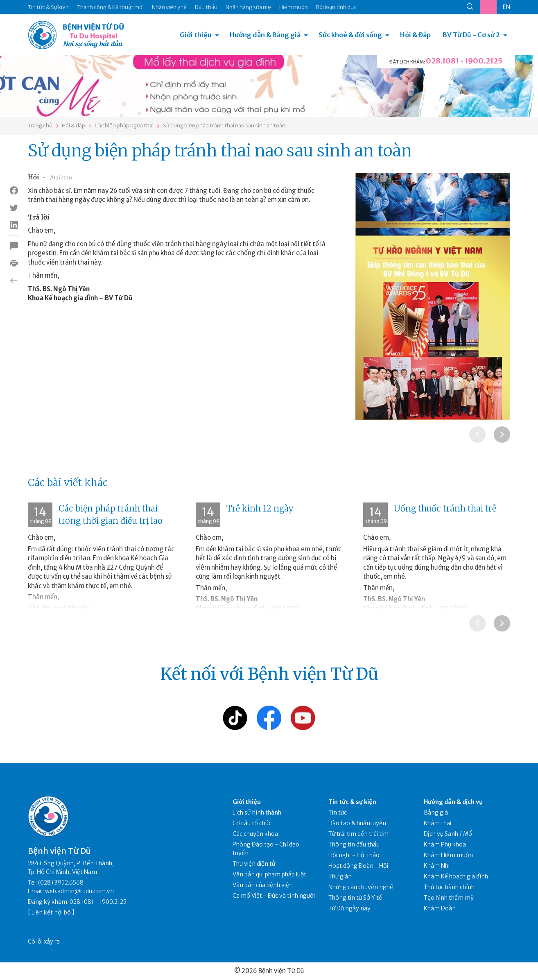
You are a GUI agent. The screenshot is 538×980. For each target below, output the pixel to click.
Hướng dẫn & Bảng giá (265, 35)
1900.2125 (484, 61)
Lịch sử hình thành (257, 813)
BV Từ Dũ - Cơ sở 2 (471, 35)
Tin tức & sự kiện (352, 802)
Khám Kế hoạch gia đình (456, 876)
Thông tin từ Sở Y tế (355, 898)
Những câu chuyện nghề (361, 887)
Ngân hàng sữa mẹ (248, 7)
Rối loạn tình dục (336, 7)
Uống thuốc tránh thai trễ (445, 508)
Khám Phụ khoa (445, 844)
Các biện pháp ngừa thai (124, 126)
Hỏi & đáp (73, 126)
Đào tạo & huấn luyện (357, 823)
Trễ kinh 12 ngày (260, 508)
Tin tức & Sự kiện (48, 7)
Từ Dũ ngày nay (349, 908)
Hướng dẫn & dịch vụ (453, 802)
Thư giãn (340, 876)
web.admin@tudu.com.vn (79, 891)
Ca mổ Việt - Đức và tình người (274, 896)
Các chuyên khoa (255, 834)
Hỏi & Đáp (415, 35)
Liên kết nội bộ (51, 912)
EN (506, 7)
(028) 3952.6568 (61, 883)
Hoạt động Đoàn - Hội (358, 866)
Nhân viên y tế (169, 7)
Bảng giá (436, 813)
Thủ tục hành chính (449, 887)
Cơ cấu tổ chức (252, 823)
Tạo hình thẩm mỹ (449, 898)
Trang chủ (40, 126)
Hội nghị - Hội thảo (354, 855)
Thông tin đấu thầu (354, 844)
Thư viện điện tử (254, 864)
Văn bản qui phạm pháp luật (269, 874)
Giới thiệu (196, 35)
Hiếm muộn (294, 7)
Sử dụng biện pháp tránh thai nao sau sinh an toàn (224, 126)
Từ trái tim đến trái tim (358, 834)
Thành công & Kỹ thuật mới (110, 7)
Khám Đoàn (440, 908)
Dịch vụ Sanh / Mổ (448, 834)
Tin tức (338, 813)
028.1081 (442, 61)
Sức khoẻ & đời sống (350, 35)
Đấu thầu (206, 7)
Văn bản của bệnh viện (263, 885)
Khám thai (437, 823)
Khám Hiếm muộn (448, 855)
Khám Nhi (437, 866)
